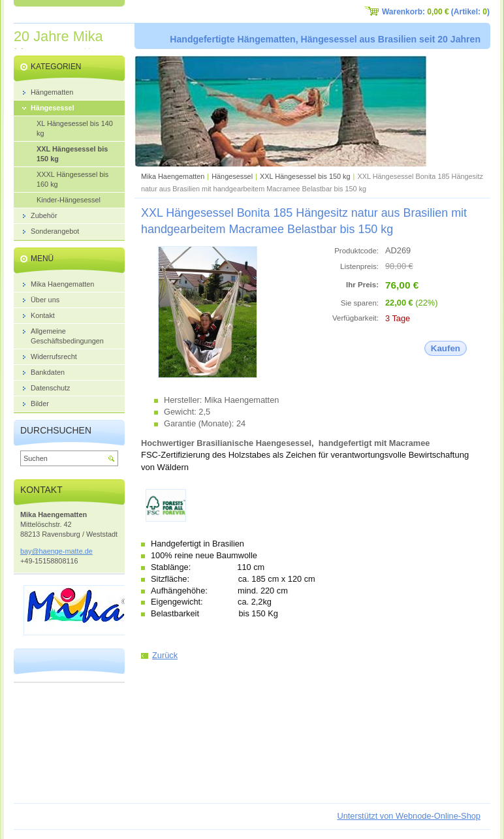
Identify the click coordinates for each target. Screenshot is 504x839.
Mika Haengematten (173, 176)
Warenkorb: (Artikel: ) (436, 12)
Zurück (165, 655)
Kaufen (446, 348)
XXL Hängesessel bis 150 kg (305, 176)
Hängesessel (232, 176)
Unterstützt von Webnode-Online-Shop (409, 816)
